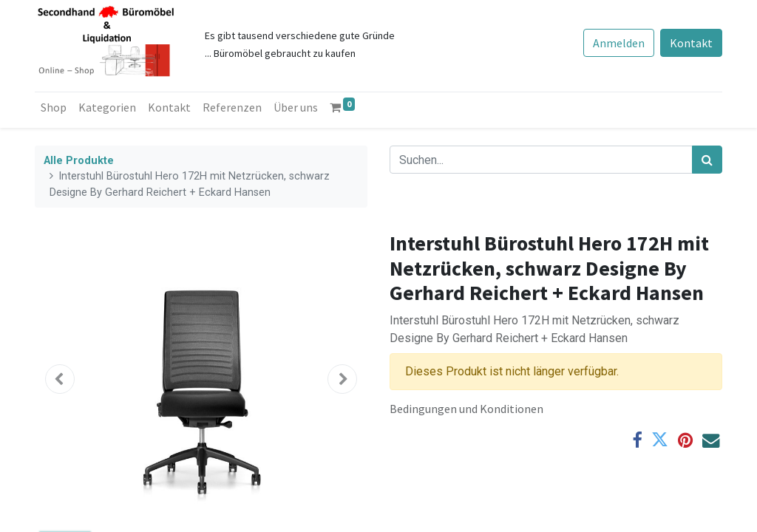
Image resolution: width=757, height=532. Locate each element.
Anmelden (619, 43)
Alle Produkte (79, 161)
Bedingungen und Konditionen (466, 409)
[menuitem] (54, 107)
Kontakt (691, 43)
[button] (60, 379)
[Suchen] (707, 160)
